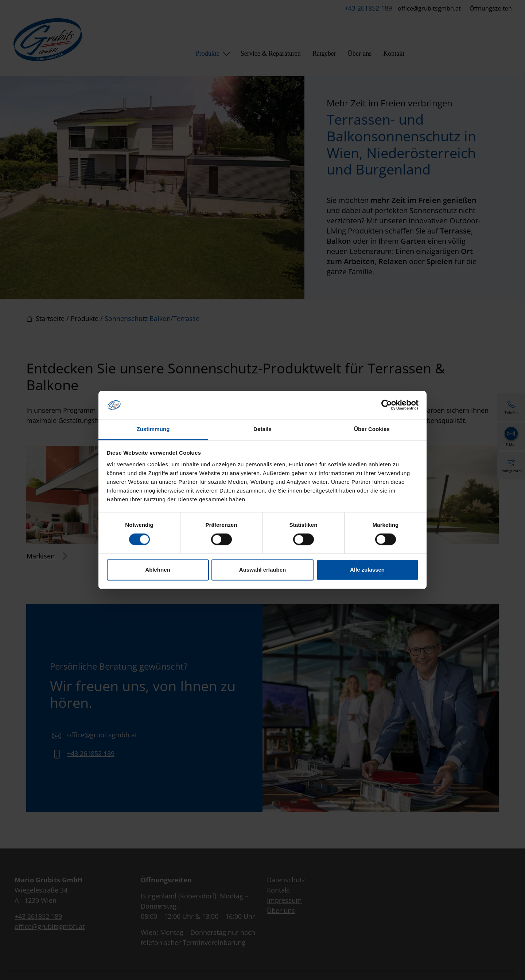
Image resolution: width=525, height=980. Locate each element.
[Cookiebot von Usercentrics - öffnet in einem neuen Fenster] (387, 405)
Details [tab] (262, 429)
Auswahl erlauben (262, 570)
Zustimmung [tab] (153, 429)
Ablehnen (157, 570)
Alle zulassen (367, 570)
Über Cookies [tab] (372, 429)
